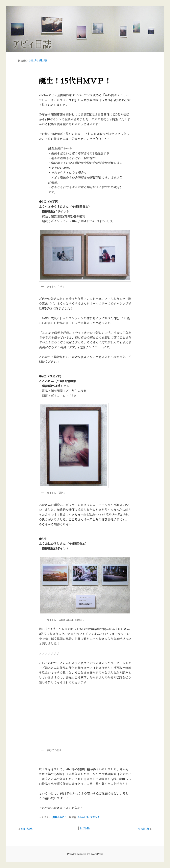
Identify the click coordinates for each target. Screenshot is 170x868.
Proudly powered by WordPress (85, 854)
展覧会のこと (60, 817)
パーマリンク (93, 817)
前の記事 (27, 829)
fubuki (81, 817)
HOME (85, 828)
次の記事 (143, 829)
